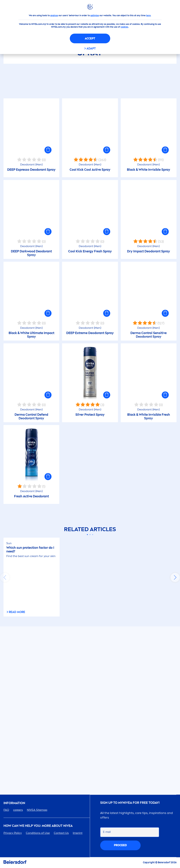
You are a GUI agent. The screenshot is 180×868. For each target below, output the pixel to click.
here (148, 15)
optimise (95, 15)
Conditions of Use (38, 833)
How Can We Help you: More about (38, 826)
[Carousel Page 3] (93, 535)
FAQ (6, 810)
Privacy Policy (13, 833)
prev (5, 577)
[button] (48, 150)
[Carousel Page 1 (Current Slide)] (87, 535)
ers (18, 810)
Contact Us (61, 833)
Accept (90, 38)
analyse (54, 15)
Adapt (91, 48)
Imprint (78, 833)
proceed (120, 845)
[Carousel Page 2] (90, 535)
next (175, 577)
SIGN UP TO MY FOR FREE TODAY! (130, 803)
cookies (124, 27)
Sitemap (37, 810)
